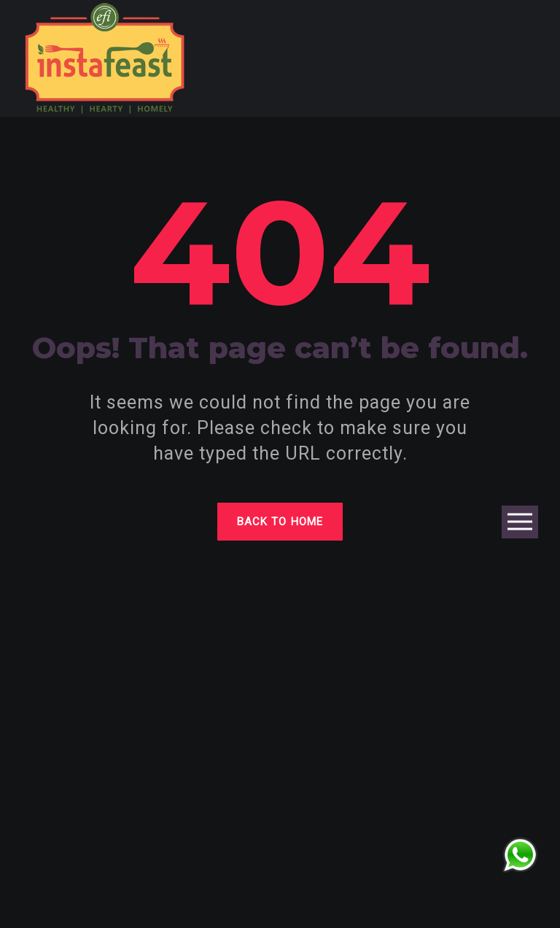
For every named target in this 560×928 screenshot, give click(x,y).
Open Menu (520, 523)
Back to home (280, 522)
